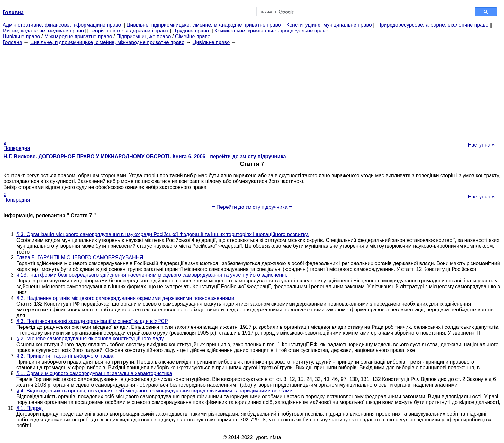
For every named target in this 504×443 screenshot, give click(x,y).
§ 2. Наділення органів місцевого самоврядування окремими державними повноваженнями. (126, 298)
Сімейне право (193, 37)
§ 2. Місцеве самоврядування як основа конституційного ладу (90, 339)
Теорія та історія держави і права (129, 31)
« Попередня (17, 145)
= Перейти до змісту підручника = (252, 207)
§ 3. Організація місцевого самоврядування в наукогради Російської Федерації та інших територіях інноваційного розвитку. (163, 234)
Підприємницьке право (144, 37)
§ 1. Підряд (30, 408)
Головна (12, 42)
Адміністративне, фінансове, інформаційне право (62, 25)
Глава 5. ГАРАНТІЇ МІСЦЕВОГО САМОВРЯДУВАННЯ (80, 258)
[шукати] (363, 12)
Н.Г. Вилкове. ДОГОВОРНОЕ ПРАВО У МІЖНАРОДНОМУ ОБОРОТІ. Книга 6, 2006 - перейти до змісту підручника (145, 157)
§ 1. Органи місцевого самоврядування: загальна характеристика (94, 373)
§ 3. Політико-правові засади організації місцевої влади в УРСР (92, 321)
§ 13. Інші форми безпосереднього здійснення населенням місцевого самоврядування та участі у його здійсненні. (152, 275)
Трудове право (191, 31)
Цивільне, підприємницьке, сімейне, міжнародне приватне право (204, 25)
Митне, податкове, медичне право (43, 31)
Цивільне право (21, 37)
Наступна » (481, 145)
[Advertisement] (252, 90)
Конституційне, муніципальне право (329, 25)
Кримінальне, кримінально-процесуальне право (271, 31)
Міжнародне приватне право (78, 37)
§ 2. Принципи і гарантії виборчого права (65, 356)
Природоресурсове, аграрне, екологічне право (433, 25)
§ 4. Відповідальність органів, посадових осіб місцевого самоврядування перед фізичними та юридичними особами (154, 391)
